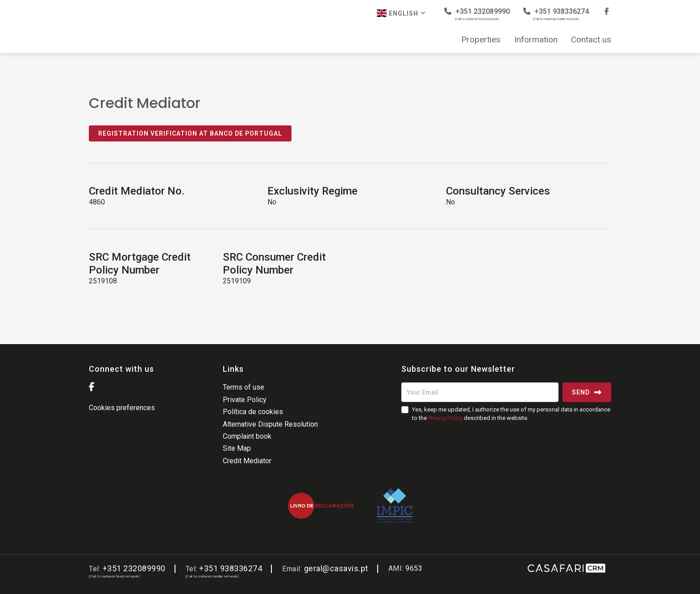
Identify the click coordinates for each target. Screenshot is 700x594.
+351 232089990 (477, 14)
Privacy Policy (445, 418)
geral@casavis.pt (336, 568)
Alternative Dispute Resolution (270, 424)
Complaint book (247, 436)
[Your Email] (480, 392)
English (401, 13)
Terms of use (244, 387)
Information (536, 40)
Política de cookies (253, 412)
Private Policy (245, 400)
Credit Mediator (247, 461)
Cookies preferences (122, 408)
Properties (481, 40)
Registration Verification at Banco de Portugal (190, 133)
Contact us (591, 40)
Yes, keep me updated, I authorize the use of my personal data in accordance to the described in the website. (511, 413)
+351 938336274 (556, 14)
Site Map (237, 448)
